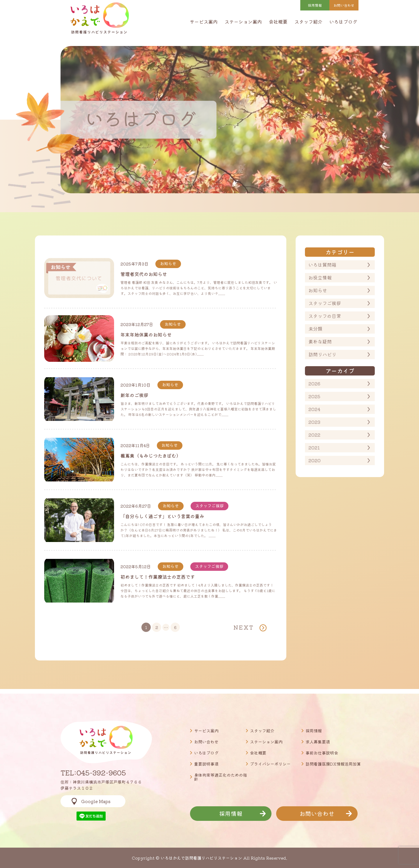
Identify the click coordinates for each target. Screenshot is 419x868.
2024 (314, 409)
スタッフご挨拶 (325, 303)
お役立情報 (320, 277)
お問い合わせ (206, 742)
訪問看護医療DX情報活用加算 (333, 764)
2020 (315, 460)
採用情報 (315, 5)
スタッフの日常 (325, 316)
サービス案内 (204, 22)
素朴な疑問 (320, 341)
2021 (314, 447)
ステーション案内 (243, 22)
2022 (314, 435)
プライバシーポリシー (270, 764)
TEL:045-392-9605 (93, 773)
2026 (314, 383)
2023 (314, 422)
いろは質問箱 (322, 265)
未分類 (315, 329)
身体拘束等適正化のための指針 (221, 777)
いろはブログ (343, 22)
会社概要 (278, 22)
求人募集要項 (318, 742)
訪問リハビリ (322, 354)
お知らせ (318, 290)
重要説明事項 (206, 764)
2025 (314, 396)
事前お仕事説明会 (322, 753)
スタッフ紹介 (308, 22)
